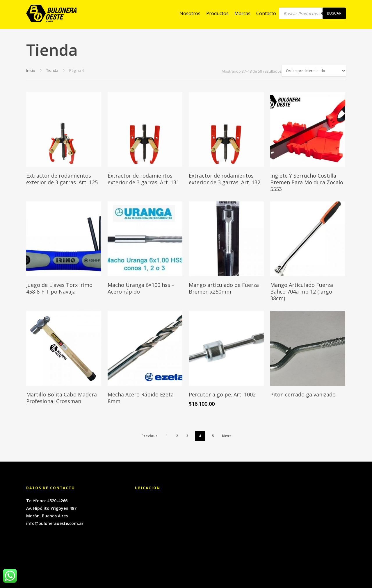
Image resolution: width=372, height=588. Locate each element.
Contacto (266, 15)
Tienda (52, 70)
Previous (149, 436)
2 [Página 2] (177, 436)
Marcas (242, 15)
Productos (217, 15)
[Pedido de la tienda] (314, 71)
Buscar (334, 15)
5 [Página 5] (213, 436)
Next (226, 436)
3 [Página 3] (187, 436)
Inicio (31, 70)
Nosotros (190, 15)
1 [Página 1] (167, 436)
